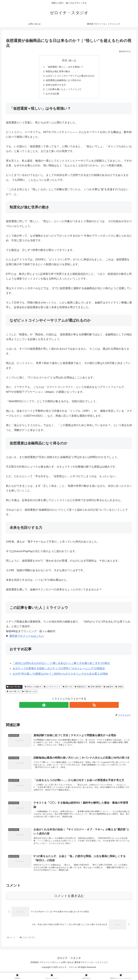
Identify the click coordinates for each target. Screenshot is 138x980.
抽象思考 (108, 689)
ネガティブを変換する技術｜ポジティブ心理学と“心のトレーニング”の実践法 (59, 671)
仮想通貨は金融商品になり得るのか (63, 81)
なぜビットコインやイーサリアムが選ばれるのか (70, 77)
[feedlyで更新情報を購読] (66, 707)
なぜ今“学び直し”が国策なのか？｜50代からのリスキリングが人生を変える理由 (60, 676)
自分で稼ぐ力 (13, 694)
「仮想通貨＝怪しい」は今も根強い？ (64, 67)
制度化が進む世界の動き (57, 72)
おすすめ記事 (51, 96)
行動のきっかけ (30, 694)
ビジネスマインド (52, 689)
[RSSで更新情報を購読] (72, 707)
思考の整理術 (95, 689)
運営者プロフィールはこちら (27, 638)
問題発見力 (80, 689)
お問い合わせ (69, 971)
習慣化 (119, 689)
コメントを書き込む (69, 904)
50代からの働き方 (33, 689)
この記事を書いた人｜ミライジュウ (63, 91)
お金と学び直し (14, 689)
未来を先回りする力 (55, 86)
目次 (65, 60)
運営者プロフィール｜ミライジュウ (94, 971)
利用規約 (31, 971)
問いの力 (68, 689)
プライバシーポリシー (49, 971)
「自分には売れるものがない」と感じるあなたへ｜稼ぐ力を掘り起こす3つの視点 (61, 665)
